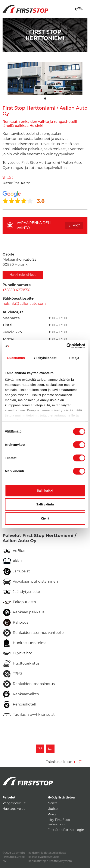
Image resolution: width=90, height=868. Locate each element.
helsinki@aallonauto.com (24, 304)
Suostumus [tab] (16, 358)
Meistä (53, 803)
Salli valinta (45, 504)
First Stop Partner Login (66, 830)
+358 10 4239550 (16, 290)
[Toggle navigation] (79, 9)
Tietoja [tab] (74, 358)
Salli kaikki (45, 490)
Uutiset (53, 809)
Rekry (52, 814)
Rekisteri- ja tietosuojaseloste (47, 853)
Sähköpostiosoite (18, 298)
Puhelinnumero (17, 285)
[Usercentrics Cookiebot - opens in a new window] (66, 346)
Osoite (8, 254)
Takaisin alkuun (64, 762)
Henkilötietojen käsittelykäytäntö (50, 861)
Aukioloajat (13, 312)
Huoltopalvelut (14, 809)
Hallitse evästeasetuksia (44, 857)
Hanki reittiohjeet (23, 275)
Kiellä (45, 518)
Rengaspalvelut (14, 803)
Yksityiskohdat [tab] (45, 358)
